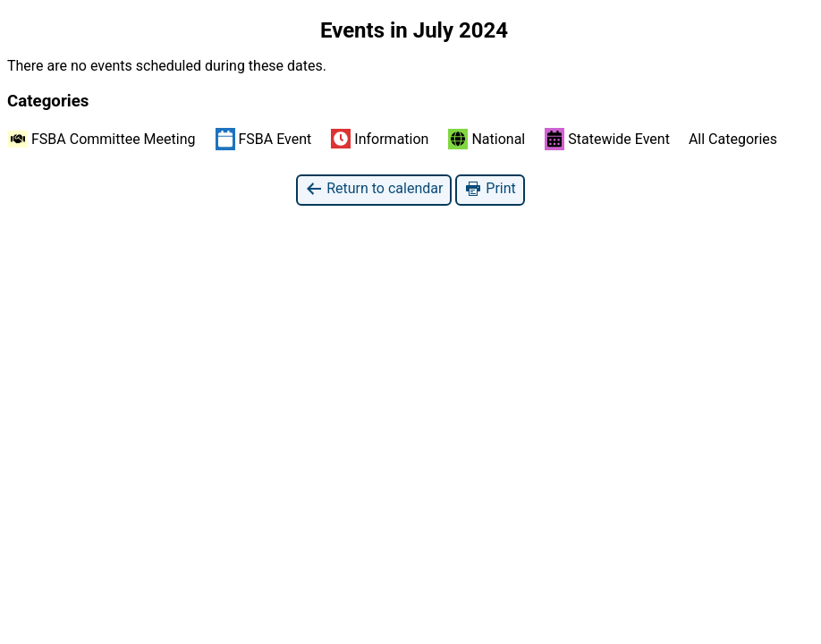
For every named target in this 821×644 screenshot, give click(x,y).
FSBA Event (264, 139)
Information (380, 139)
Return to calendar (374, 189)
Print (490, 189)
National (487, 139)
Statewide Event (607, 139)
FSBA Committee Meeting (102, 139)
